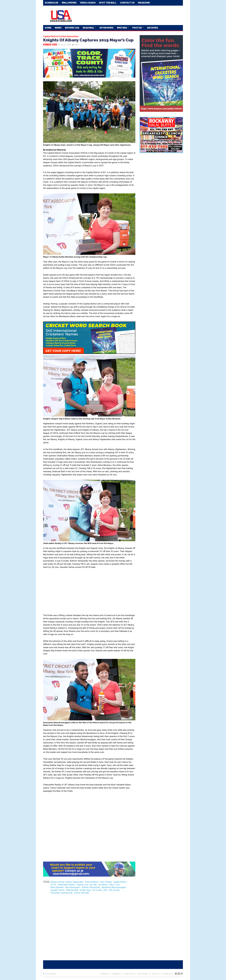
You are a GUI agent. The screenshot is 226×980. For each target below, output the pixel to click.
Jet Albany (103, 885)
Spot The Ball (108, 3)
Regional (89, 28)
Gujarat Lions (82, 885)
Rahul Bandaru (57, 887)
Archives (152, 28)
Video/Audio (88, 3)
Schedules (52, 3)
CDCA (53, 885)
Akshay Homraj (57, 882)
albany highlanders (75, 882)
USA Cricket (114, 890)
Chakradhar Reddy (66, 885)
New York (47, 45)
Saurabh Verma (58, 890)
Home (48, 28)
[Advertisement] (130, 15)
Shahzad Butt (72, 890)
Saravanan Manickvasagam (114, 887)
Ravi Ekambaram (73, 887)
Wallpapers (69, 3)
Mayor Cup (114, 885)
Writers (122, 28)
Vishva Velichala (81, 893)
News (58, 28)
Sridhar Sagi (85, 890)
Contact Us (127, 3)
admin (77, 45)
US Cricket (97, 890)
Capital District (120, 882)
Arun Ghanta (106, 882)
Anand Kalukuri (92, 882)
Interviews (106, 28)
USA (105, 890)
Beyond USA (72, 28)
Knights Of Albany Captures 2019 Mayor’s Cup (88, 40)
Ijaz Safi (93, 885)
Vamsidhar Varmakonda (61, 893)
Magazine (144, 3)
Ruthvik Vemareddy (91, 887)
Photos (137, 28)
